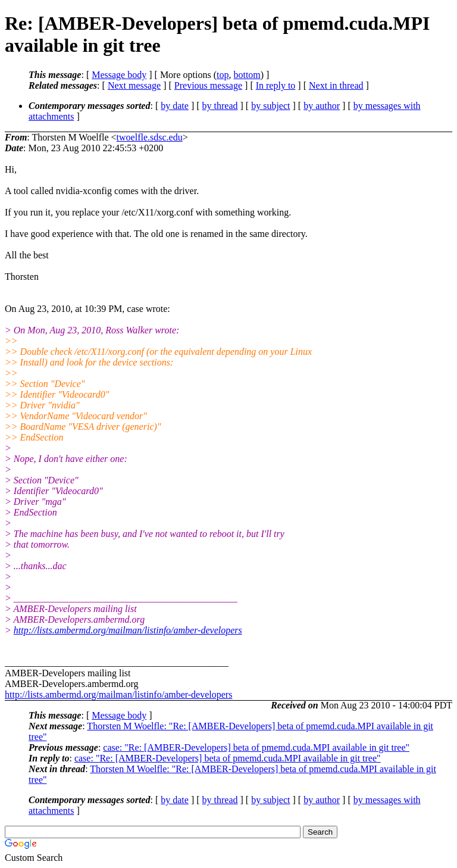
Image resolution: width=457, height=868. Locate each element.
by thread (220, 106)
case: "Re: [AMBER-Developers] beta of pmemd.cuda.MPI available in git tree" (256, 747)
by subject (270, 106)
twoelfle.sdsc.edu (150, 137)
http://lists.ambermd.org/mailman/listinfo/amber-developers (128, 630)
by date (175, 106)
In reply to (276, 85)
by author (322, 106)
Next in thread (336, 85)
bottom (247, 75)
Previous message (208, 85)
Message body (119, 75)
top (223, 75)
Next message (134, 85)
